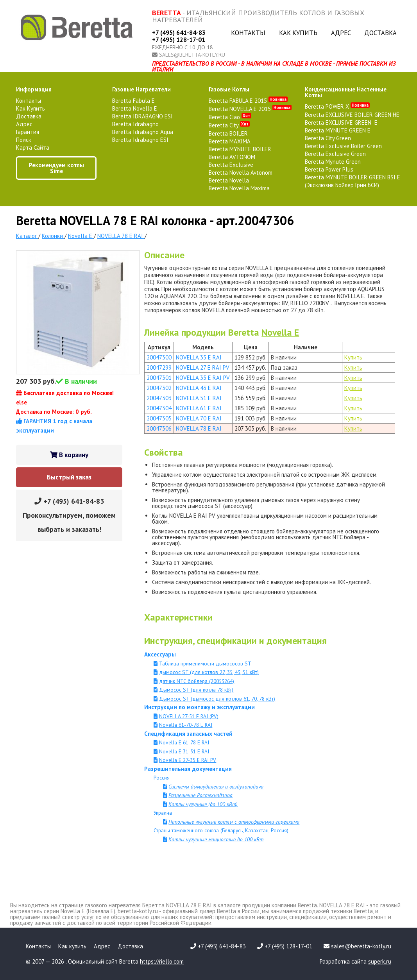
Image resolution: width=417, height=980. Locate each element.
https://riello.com (162, 961)
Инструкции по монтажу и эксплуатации (200, 707)
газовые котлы (229, 89)
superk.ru (380, 961)
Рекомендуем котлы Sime (56, 168)
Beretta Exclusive (231, 165)
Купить (353, 357)
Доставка (380, 33)
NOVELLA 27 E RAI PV (203, 367)
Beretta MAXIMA (230, 141)
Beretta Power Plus (329, 169)
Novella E (280, 332)
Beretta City (229, 125)
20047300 (159, 357)
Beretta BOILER (228, 133)
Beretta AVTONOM (232, 157)
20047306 (159, 428)
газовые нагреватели (141, 89)
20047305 (159, 418)
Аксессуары (160, 654)
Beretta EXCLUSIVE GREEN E (341, 122)
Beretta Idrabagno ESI (140, 140)
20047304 (159, 408)
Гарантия (28, 132)
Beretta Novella (229, 180)
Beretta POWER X (337, 106)
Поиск (24, 140)
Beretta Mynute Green (333, 162)
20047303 (159, 398)
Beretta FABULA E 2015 (248, 101)
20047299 (159, 367)
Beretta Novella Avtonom (241, 173)
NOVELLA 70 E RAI (199, 418)
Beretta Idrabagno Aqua (143, 132)
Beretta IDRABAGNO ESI (142, 116)
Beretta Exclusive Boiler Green (343, 146)
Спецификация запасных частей (188, 734)
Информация (34, 89)
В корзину (69, 455)
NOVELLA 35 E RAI (199, 357)
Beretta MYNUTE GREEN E (338, 130)
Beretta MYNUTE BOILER (240, 149)
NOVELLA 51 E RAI (199, 398)
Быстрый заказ (69, 477)
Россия (162, 778)
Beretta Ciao (230, 117)
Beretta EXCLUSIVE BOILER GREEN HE (352, 115)
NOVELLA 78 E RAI (199, 428)
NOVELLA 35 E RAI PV (203, 378)
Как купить (298, 33)
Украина (163, 813)
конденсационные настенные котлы (346, 92)
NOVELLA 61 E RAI (199, 408)
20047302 (159, 388)
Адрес (341, 33)
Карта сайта (33, 148)
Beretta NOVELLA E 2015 (250, 109)
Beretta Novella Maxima (239, 188)
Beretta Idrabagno (135, 124)
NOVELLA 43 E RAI (199, 388)
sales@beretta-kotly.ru (192, 55)
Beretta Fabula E (133, 101)
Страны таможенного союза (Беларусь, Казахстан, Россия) (221, 830)
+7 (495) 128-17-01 (179, 39)
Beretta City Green (328, 138)
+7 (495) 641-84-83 (179, 32)
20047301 (159, 378)
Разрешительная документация (188, 769)
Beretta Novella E (135, 108)
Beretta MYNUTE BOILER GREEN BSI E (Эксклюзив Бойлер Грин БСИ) (353, 181)
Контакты (248, 33)
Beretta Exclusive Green (335, 154)
